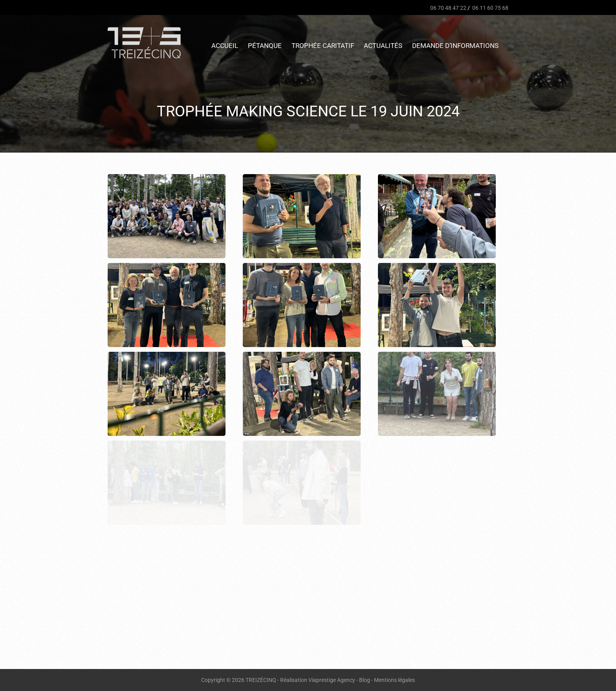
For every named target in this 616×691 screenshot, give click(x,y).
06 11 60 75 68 (490, 8)
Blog (365, 680)
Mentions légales (394, 680)
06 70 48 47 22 (448, 8)
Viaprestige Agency (332, 680)
